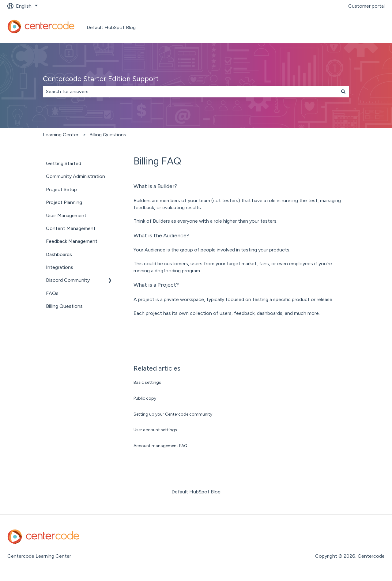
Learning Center (61, 135)
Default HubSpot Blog (111, 27)
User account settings (155, 430)
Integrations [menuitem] (60, 267)
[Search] (343, 92)
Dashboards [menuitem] (59, 254)
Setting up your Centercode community (173, 414)
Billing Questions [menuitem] (64, 306)
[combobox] (190, 92)
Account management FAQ (160, 446)
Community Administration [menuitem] (75, 176)
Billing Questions (108, 135)
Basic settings (147, 382)
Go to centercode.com (353, 27)
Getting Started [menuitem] (64, 163)
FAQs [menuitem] (52, 293)
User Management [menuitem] (66, 215)
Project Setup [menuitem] (61, 189)
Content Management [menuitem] (71, 228)
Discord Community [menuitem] (68, 280)
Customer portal (366, 6)
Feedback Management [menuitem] (72, 241)
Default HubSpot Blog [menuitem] (196, 492)
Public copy (145, 398)
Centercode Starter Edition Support (101, 79)
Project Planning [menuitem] (64, 202)
